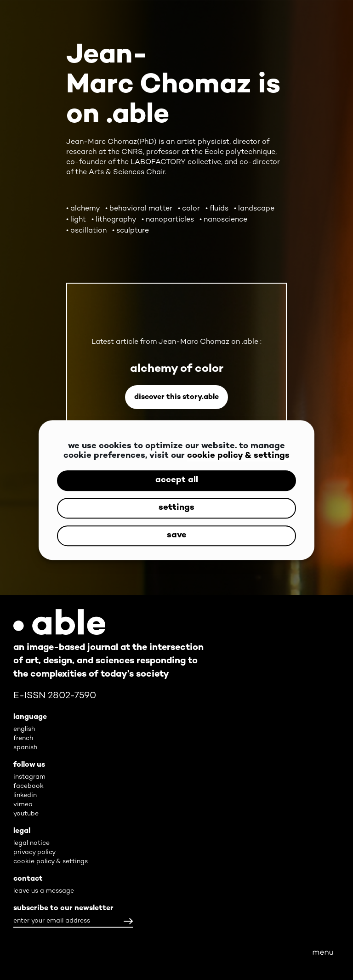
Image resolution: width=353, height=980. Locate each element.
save (177, 536)
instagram (29, 777)
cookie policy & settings (238, 456)
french (23, 738)
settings (176, 508)
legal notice (31, 843)
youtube (26, 814)
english (24, 729)
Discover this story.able (176, 397)
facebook (28, 786)
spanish (25, 748)
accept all (177, 481)
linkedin (25, 795)
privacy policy (34, 852)
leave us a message (44, 891)
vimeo (23, 805)
